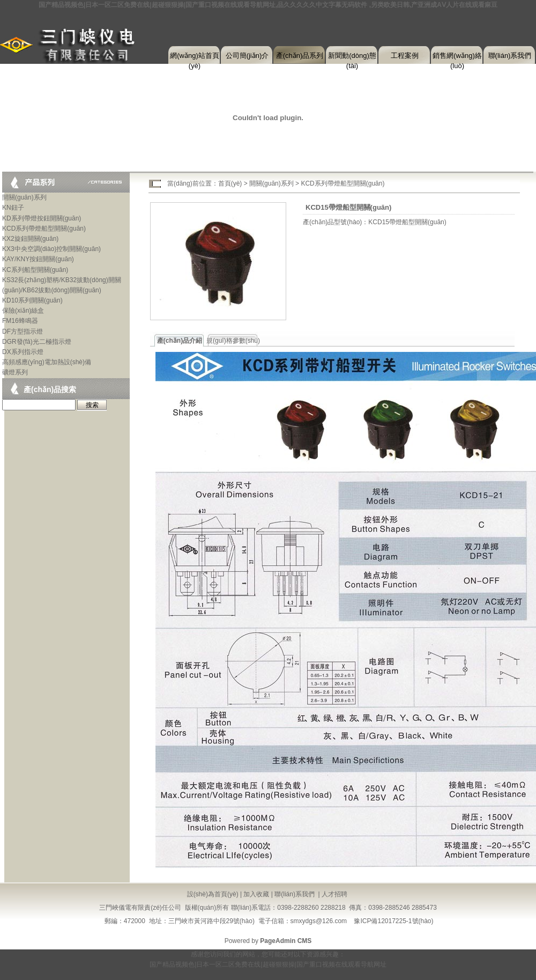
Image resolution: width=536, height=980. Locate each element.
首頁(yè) (230, 183)
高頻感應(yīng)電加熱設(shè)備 (47, 362)
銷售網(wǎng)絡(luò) (457, 58)
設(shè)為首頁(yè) (213, 894)
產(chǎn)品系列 (300, 56)
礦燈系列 (15, 372)
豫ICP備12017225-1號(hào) (393, 921)
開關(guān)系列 (24, 197)
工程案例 (405, 56)
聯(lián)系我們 (510, 56)
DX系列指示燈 (23, 352)
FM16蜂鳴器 (20, 321)
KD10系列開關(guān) (32, 300)
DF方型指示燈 (23, 331)
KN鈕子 (13, 208)
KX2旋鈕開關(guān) (30, 239)
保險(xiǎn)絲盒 (23, 311)
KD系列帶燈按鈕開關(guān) (42, 218)
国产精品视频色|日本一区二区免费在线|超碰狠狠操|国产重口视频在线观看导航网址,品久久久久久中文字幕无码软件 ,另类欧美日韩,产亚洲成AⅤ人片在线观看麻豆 (268, 5)
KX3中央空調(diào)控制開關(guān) (51, 249)
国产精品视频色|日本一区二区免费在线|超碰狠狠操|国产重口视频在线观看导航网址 (268, 964)
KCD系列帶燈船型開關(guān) (44, 229)
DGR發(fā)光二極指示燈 (37, 342)
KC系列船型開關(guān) (35, 270)
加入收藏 (256, 894)
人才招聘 (334, 894)
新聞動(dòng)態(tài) (352, 58)
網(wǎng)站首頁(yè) (195, 58)
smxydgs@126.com (319, 921)
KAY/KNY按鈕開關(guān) (38, 259)
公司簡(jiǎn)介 (247, 56)
